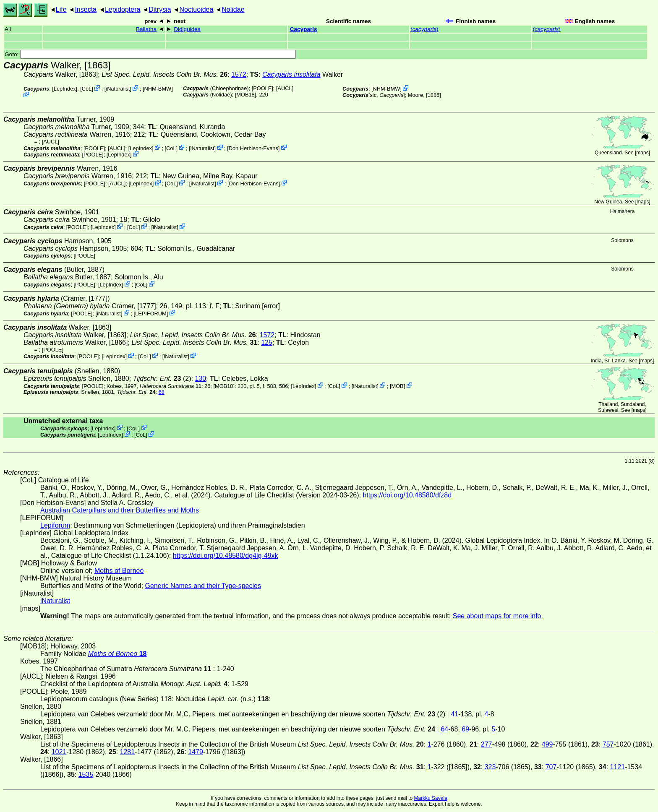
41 (454, 714)
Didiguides (187, 29)
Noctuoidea (196, 9)
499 (547, 744)
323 (490, 767)
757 (608, 744)
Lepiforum (55, 525)
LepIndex (65, 89)
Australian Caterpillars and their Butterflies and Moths (120, 510)
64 (444, 729)
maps (642, 153)
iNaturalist (118, 89)
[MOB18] (246, 95)
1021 (59, 752)
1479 (196, 752)
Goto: (150, 54)
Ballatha (146, 29)
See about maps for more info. (498, 616)
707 (551, 767)
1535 (86, 774)
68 (162, 392)
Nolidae (233, 9)
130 (200, 379)
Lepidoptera (123, 9)
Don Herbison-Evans (253, 148)
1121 (618, 767)
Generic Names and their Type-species (203, 586)
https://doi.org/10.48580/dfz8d (407, 495)
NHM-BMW (158, 89)
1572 (239, 74)
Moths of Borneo (119, 571)
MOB (397, 386)
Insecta (86, 9)
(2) (162, 379)
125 (267, 342)
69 (465, 729)
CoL (87, 89)
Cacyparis (304, 29)
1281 (127, 752)
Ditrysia (160, 9)
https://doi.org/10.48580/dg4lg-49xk (226, 556)
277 (487, 744)
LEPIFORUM (151, 314)
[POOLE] (262, 88)
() (424, 29)
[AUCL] (285, 88)
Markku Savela (430, 798)
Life (61, 9)
